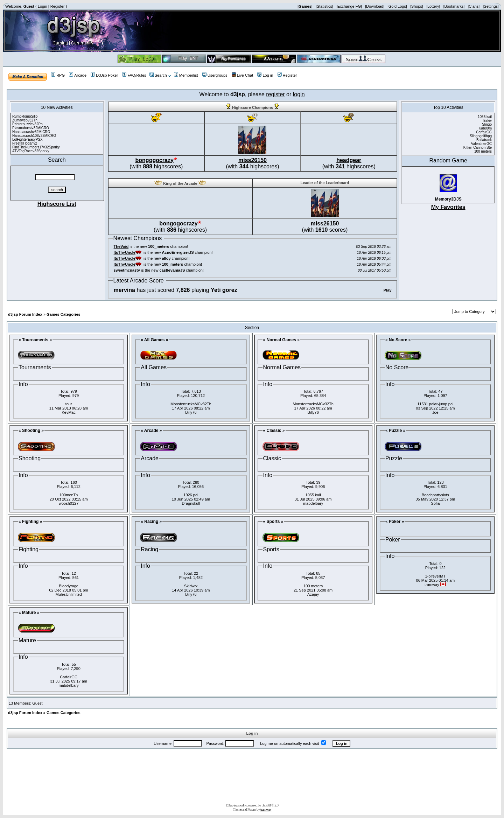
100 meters (313, 586)
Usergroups (215, 75)
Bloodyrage (69, 586)
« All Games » (154, 340)
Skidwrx (191, 586)
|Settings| (491, 6)
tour (69, 404)
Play (388, 290)
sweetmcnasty (127, 270)
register (275, 94)
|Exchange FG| (349, 6)
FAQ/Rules (134, 75)
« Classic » (274, 431)
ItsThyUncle (125, 252)
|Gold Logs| (397, 6)
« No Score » (398, 340)
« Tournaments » (35, 340)
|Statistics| (324, 6)
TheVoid (121, 246)
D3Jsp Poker (104, 75)
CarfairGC (69, 677)
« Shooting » (31, 431)
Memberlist (186, 75)
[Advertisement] (252, 775)
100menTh (69, 495)
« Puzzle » (395, 431)
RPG (58, 75)
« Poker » (395, 522)
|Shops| (417, 6)
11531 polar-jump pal (435, 404)
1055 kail (313, 495)
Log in (265, 75)
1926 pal (191, 495)
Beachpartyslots (435, 495)
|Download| (375, 6)
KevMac (69, 412)
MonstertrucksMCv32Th (191, 404)
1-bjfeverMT (436, 576)
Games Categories (64, 314)
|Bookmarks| (454, 6)
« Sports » (273, 522)
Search (158, 75)
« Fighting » (30, 522)
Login (43, 6)
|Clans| (474, 6)
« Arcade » (151, 431)
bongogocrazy (155, 160)
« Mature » (29, 613)
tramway (266, 809)
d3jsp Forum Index (25, 314)
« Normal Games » (282, 340)
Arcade (78, 75)
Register (58, 6)
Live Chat (242, 75)
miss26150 (253, 160)
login (299, 94)
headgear (349, 160)
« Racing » (151, 522)
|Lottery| (433, 6)
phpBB (266, 805)
